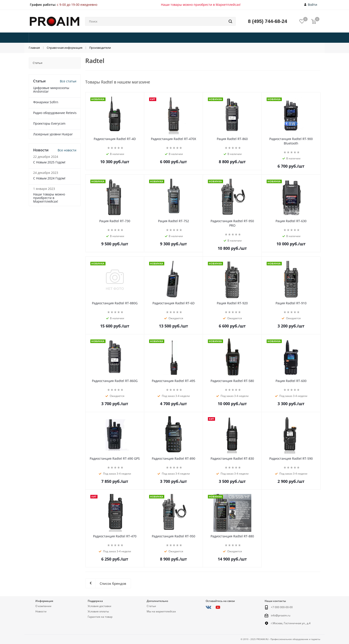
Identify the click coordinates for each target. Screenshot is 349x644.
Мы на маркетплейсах (161, 611)
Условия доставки (99, 606)
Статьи (151, 606)
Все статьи (68, 81)
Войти (311, 5)
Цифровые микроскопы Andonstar (51, 90)
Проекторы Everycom (49, 123)
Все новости (67, 150)
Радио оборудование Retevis (55, 113)
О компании (43, 606)
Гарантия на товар (100, 617)
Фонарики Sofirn (46, 102)
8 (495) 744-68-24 (268, 21)
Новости (41, 611)
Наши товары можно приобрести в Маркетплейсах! (201, 5)
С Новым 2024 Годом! (49, 178)
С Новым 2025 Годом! (49, 162)
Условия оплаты (98, 611)
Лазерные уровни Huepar (53, 134)
